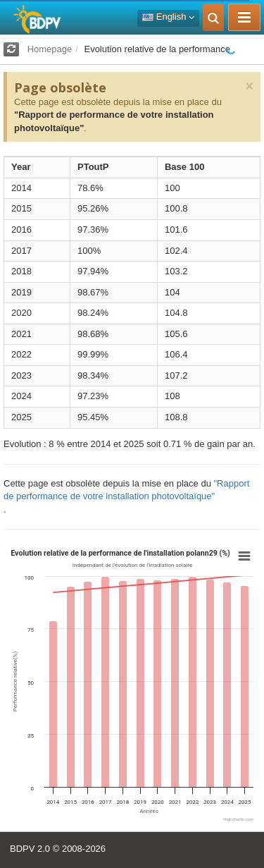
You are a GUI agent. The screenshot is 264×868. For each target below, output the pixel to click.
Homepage (50, 49)
